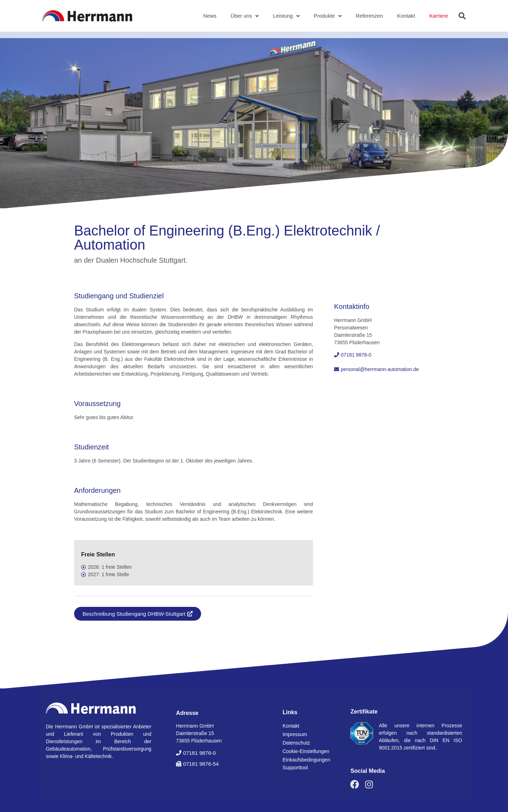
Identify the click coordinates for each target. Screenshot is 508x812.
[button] (462, 16)
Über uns (245, 16)
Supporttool (295, 768)
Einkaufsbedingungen (306, 760)
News (210, 16)
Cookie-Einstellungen (306, 751)
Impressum (295, 734)
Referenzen (369, 16)
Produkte (328, 16)
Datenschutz (296, 743)
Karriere (439, 16)
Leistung (286, 16)
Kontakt (406, 16)
